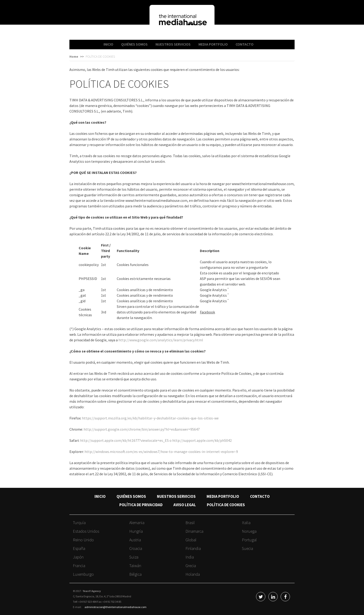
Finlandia (193, 548)
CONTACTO (245, 44)
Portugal (249, 540)
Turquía (79, 523)
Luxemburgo (83, 574)
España (79, 548)
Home (74, 57)
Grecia (191, 566)
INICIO (108, 44)
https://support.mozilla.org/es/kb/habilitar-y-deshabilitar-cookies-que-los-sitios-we (150, 418)
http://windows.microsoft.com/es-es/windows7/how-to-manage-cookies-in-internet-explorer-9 (161, 452)
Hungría (136, 531)
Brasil (190, 523)
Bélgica (135, 574)
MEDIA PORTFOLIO (213, 44)
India (190, 557)
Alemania (137, 523)
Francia (79, 566)
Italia (246, 523)
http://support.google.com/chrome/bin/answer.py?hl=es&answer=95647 (142, 429)
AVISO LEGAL (185, 505)
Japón (78, 557)
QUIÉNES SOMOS (134, 44)
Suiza (134, 557)
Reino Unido (83, 540)
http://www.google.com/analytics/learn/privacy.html (161, 340)
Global (191, 540)
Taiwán (135, 566)
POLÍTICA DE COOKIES (226, 505)
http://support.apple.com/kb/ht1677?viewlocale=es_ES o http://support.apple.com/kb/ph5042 (156, 440)
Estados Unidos (86, 531)
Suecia (247, 548)
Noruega (249, 531)
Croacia (136, 548)
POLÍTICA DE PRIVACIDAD (141, 505)
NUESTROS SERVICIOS (173, 44)
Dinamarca (194, 531)
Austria (135, 540)
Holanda (193, 574)
